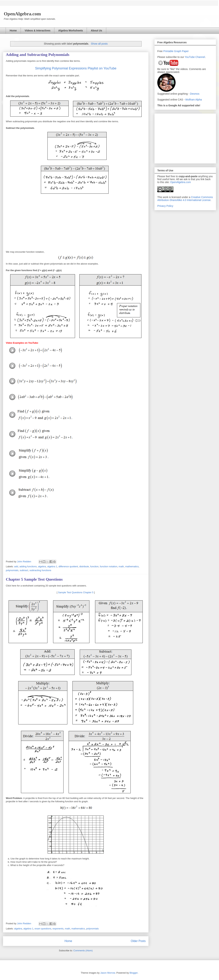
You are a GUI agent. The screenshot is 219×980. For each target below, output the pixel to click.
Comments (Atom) (83, 950)
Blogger (134, 973)
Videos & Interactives (38, 31)
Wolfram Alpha (194, 100)
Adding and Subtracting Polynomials (38, 55)
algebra (42, 566)
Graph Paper (181, 51)
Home (13, 31)
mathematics (132, 566)
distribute (84, 566)
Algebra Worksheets (71, 31)
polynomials (12, 570)
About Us (96, 31)
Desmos (195, 94)
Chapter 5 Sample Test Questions (34, 579)
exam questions (43, 929)
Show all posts (99, 44)
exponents (58, 929)
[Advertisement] (185, 138)
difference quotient (68, 566)
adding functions (28, 566)
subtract (24, 570)
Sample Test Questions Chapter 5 (76, 592)
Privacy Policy (165, 206)
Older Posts (138, 941)
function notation (108, 566)
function (94, 566)
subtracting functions (40, 570)
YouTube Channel (195, 57)
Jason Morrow (108, 973)
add (16, 566)
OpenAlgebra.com (181, 182)
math (121, 566)
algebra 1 (52, 566)
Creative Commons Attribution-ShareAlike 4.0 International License (185, 199)
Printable (169, 51)
